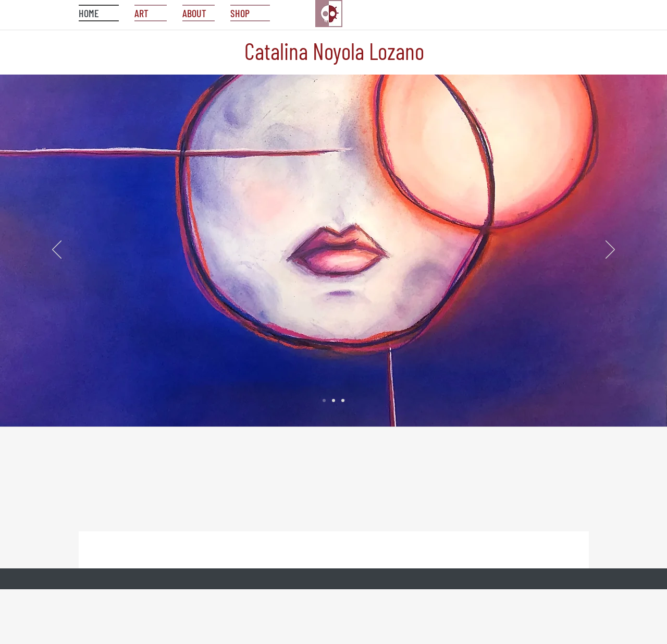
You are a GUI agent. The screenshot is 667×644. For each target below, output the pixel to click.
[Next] (610, 250)
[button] (246, 13)
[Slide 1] (324, 400)
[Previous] (57, 250)
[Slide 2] (333, 400)
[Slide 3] (343, 400)
